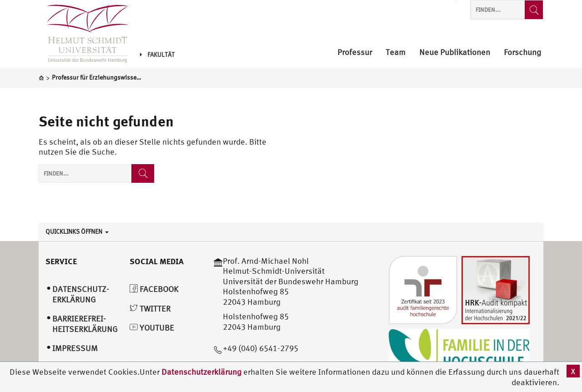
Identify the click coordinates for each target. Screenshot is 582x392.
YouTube (152, 328)
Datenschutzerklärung (201, 372)
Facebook (154, 289)
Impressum (75, 348)
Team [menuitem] (396, 53)
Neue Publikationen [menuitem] (455, 53)
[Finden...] (534, 10)
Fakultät (157, 55)
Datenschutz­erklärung (81, 294)
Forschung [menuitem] (522, 53)
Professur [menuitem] (355, 53)
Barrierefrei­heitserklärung (85, 324)
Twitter (150, 309)
